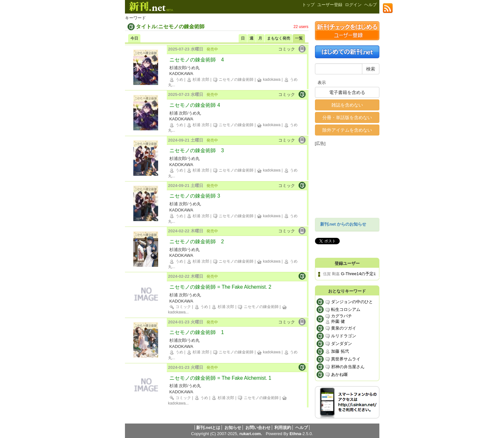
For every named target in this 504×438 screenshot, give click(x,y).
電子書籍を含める (347, 92)
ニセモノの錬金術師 (233, 79)
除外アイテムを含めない (347, 130)
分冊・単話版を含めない (347, 117)
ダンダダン (339, 344)
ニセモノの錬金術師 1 (197, 332)
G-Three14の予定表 (360, 274)
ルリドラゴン (341, 336)
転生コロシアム (343, 310)
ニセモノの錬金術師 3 (197, 150)
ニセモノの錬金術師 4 (197, 60)
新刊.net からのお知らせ (343, 224)
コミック (180, 307)
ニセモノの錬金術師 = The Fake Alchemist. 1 (220, 378)
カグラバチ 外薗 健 (339, 319)
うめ (176, 79)
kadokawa (269, 79)
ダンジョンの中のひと (349, 302)
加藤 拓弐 (337, 352)
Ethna (295, 434)
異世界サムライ (343, 359)
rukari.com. (251, 434)
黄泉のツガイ (341, 328)
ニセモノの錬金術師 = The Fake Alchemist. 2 (220, 287)
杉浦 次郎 (198, 79)
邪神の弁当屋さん (345, 367)
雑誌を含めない (347, 105)
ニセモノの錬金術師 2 (197, 242)
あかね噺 (337, 375)
